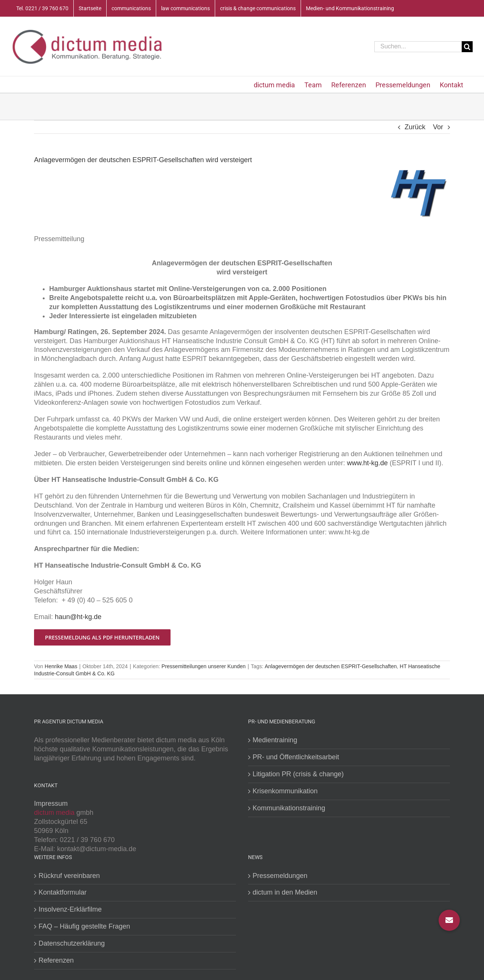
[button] (449, 920)
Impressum (51, 804)
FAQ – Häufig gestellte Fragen (84, 926)
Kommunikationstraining (289, 808)
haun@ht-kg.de (78, 617)
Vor (438, 127)
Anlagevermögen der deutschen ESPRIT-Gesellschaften (331, 666)
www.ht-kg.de (368, 463)
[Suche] (467, 47)
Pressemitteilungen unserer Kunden (204, 666)
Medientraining (275, 740)
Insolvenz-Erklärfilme (70, 909)
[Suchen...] (418, 47)
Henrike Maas (61, 666)
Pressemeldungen (280, 876)
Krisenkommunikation (285, 791)
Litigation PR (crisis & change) (298, 774)
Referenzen (56, 960)
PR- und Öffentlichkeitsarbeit (296, 757)
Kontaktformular (63, 892)
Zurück (415, 127)
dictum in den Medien (285, 892)
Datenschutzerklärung (72, 943)
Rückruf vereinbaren (69, 876)
